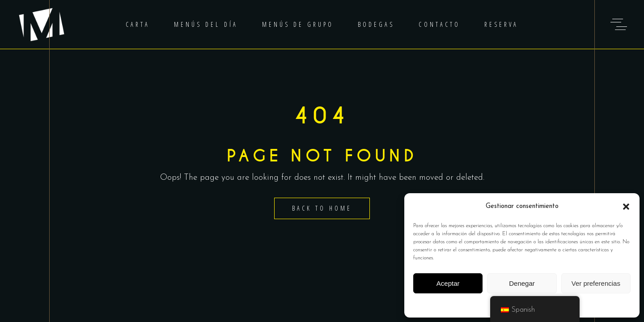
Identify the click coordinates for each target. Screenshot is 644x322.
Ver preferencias (596, 283)
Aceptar (448, 283)
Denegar (522, 283)
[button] (626, 207)
